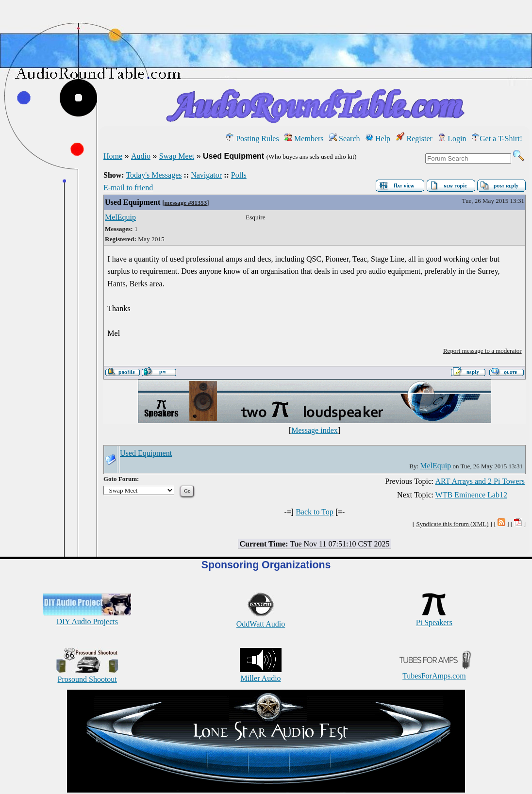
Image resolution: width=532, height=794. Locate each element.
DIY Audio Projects (87, 617)
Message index (315, 430)
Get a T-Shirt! (497, 139)
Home (113, 156)
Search (345, 139)
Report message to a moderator (482, 351)
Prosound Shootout (87, 675)
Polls (239, 175)
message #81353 (186, 203)
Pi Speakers (434, 618)
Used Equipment (133, 202)
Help (378, 139)
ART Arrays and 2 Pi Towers (480, 481)
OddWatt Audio (261, 620)
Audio (141, 156)
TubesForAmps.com (434, 671)
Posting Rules (252, 139)
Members (304, 139)
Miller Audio (261, 674)
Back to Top (315, 512)
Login (452, 139)
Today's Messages (154, 175)
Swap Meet (177, 156)
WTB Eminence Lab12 (471, 495)
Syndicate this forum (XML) (452, 524)
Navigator (206, 175)
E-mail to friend (128, 188)
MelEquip (120, 217)
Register (414, 139)
